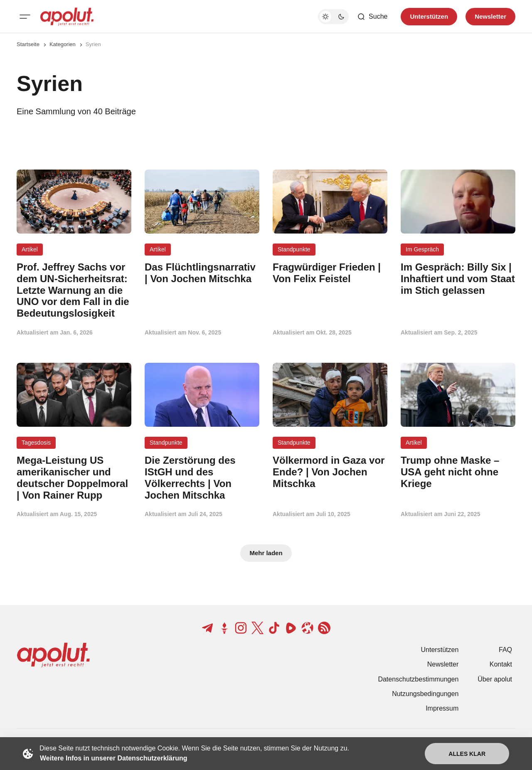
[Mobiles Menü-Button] (25, 17)
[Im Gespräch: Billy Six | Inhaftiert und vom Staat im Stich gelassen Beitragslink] (458, 279)
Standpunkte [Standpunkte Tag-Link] (294, 249)
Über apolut (495, 679)
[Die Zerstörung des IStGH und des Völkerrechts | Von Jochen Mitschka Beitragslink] (202, 478)
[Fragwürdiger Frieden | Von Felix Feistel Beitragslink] (330, 273)
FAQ (505, 650)
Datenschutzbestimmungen (418, 679)
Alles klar (467, 754)
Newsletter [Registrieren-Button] (490, 16)
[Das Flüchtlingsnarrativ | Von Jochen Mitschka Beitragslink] (202, 273)
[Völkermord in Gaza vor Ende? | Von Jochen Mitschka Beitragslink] (330, 472)
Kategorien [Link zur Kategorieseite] (63, 44)
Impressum (442, 708)
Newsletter (443, 664)
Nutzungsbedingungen (425, 694)
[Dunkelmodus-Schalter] (333, 17)
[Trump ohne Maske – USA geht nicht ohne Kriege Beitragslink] (458, 472)
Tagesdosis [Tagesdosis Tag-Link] (36, 443)
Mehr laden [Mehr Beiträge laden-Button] (266, 553)
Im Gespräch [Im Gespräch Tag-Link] (422, 249)
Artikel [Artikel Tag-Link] (30, 249)
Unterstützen (440, 650)
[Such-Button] (372, 17)
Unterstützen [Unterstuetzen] (429, 16)
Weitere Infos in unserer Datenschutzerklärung (113, 758)
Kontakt (501, 664)
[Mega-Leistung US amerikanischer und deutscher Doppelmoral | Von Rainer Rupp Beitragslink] (74, 478)
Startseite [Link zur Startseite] (28, 44)
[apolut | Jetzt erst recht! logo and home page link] (67, 17)
